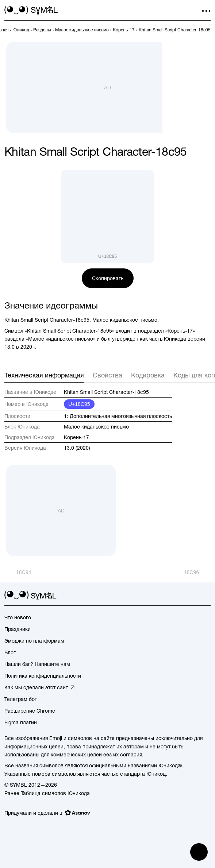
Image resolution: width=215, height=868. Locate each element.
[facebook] (206, 596)
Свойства (107, 375)
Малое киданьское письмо (96, 427)
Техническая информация (44, 375)
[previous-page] (21, 30)
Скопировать (108, 278)
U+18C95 (79, 404)
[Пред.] (18, 572)
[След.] (197, 572)
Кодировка (148, 375)
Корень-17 (76, 437)
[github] (193, 596)
